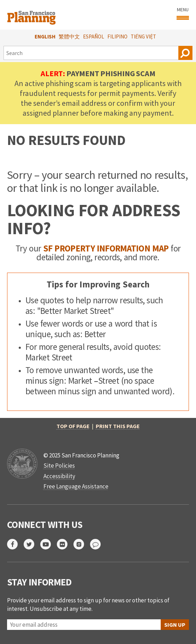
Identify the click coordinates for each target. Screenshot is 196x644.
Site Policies (59, 466)
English (45, 37)
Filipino (117, 37)
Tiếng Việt (143, 37)
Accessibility (59, 476)
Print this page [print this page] (118, 426)
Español (94, 37)
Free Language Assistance (76, 486)
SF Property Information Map (106, 248)
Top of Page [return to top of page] (73, 426)
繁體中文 (69, 37)
